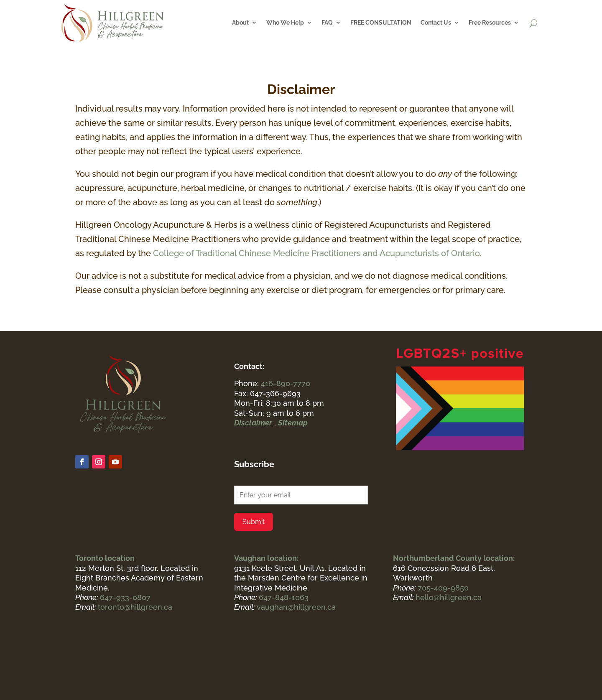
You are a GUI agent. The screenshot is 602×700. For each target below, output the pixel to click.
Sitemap (293, 423)
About (240, 23)
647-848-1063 (284, 597)
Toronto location (105, 558)
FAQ (327, 23)
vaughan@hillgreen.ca (296, 607)
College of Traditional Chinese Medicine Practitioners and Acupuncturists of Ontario (316, 253)
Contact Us (436, 23)
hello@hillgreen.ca (449, 597)
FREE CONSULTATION (381, 23)
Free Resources (490, 23)
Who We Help (285, 23)
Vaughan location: (266, 558)
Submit (254, 522)
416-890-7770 (286, 383)
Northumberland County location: (454, 558)
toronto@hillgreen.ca (135, 607)
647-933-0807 (125, 597)
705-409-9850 (443, 588)
